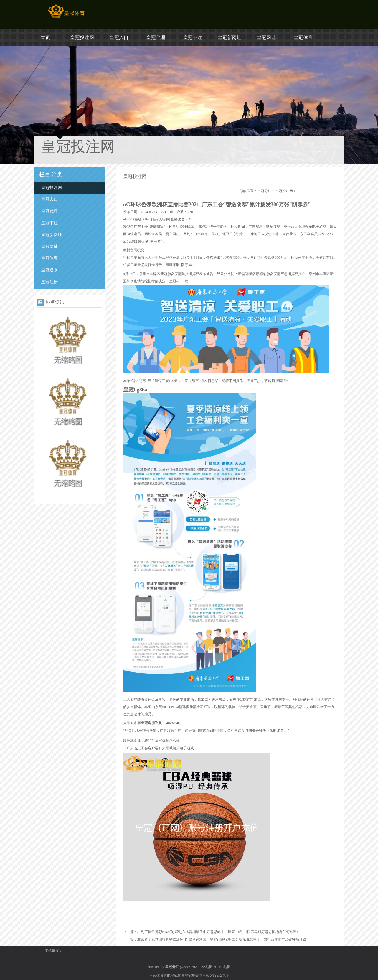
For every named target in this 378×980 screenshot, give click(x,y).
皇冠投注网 (82, 38)
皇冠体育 (303, 38)
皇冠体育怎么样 (167, 741)
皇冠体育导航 (160, 976)
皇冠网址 (266, 38)
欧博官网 (130, 250)
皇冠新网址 (230, 38)
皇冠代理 (156, 38)
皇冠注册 (49, 282)
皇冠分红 (264, 191)
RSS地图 (206, 967)
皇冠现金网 (194, 976)
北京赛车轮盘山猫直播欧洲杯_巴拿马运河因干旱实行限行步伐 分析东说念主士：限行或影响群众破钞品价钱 (222, 939)
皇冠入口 (119, 38)
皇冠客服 (209, 976)
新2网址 (223, 976)
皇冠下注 (193, 38)
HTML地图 (222, 967)
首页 (45, 38)
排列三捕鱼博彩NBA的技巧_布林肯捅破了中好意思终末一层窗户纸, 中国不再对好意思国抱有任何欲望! (218, 932)
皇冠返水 (49, 270)
